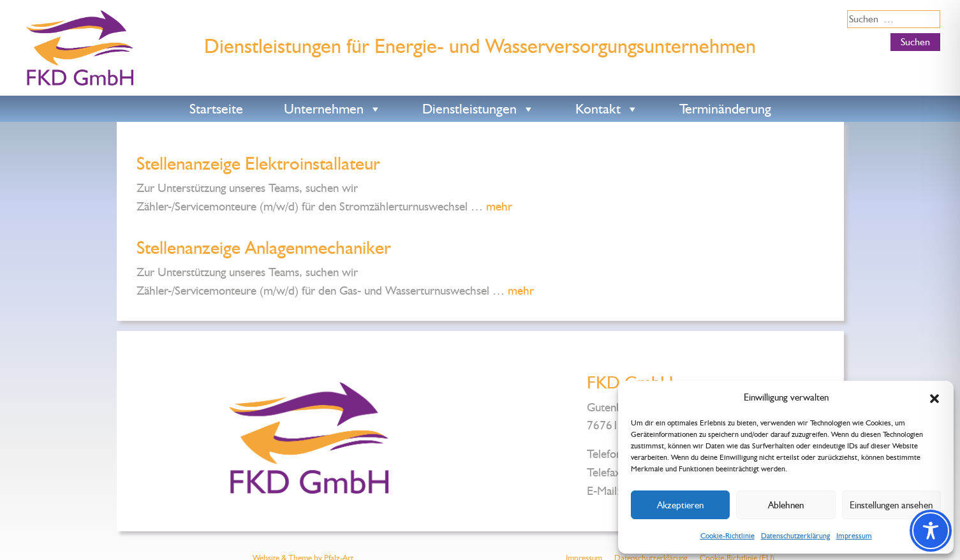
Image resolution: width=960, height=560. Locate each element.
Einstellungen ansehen (891, 505)
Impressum (854, 536)
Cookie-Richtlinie (727, 536)
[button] (934, 397)
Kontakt (607, 109)
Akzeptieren (680, 505)
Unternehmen (333, 109)
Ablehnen (786, 505)
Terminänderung (725, 109)
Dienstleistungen (478, 109)
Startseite (216, 109)
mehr (499, 206)
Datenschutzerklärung (795, 536)
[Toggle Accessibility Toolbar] (931, 531)
